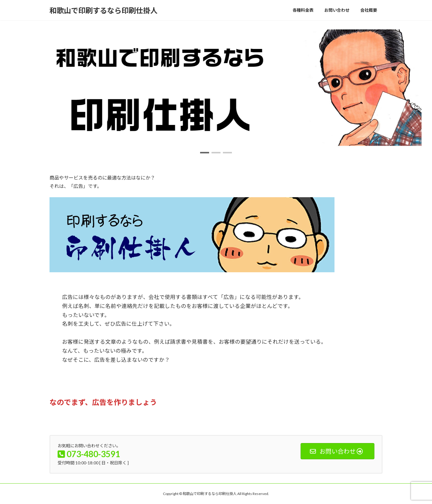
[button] (205, 153)
